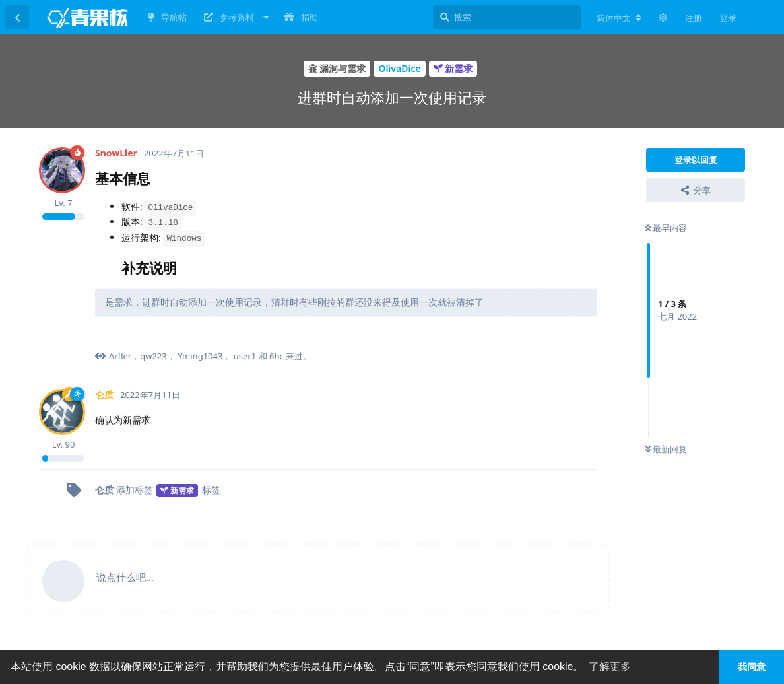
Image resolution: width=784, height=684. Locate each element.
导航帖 (167, 17)
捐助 (301, 17)
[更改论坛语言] (619, 18)
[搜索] (507, 17)
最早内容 (666, 228)
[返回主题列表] (17, 17)
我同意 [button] (752, 667)
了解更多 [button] (610, 667)
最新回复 (666, 449)
